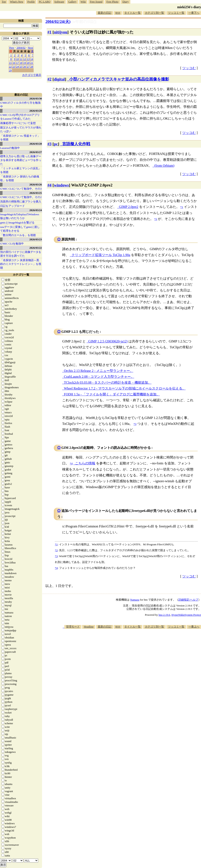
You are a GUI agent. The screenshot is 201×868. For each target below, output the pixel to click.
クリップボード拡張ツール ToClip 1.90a (101, 255)
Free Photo (112, 2)
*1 (56, 544)
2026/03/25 (36, 193)
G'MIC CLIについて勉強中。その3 (21, 189)
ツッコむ (189, 68)
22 (10, 67)
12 (25, 59)
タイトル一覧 (132, 13)
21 (32, 63)
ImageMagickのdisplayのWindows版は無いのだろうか (20, 216)
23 (14, 67)
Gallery (72, 2)
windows (61, 185)
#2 (50, 79)
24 (18, 67)
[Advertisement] (145, 662)
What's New (17, 2)
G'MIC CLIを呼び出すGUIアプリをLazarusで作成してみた (20, 117)
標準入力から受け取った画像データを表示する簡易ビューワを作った (21, 160)
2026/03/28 (36, 144)
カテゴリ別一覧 (154, 13)
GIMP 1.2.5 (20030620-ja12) (108, 341)
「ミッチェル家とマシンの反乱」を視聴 (21, 170)
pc (56, 144)
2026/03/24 (36, 210)
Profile (31, 2)
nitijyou (61, 32)
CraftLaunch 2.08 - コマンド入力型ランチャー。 (99, 377)
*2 (56, 550)
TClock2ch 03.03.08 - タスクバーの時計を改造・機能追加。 (108, 382)
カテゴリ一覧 (21, 275)
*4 (56, 568)
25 (21, 67)
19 (25, 63)
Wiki (83, 2)
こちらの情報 (85, 463)
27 (28, 67)
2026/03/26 (36, 184)
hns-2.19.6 (164, 615)
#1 (50, 32)
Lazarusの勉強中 (10, 148)
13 (28, 59)
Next (30, 48)
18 (21, 63)
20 (28, 63)
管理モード (73, 627)
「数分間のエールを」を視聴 (18, 235)
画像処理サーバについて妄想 (18, 123)
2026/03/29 (36, 111)
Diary (126, 2)
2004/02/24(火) (58, 22)
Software (59, 2)
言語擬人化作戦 (76, 144)
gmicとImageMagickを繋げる (17, 223)
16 (14, 63)
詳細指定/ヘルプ (188, 600)
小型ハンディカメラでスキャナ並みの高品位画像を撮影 (119, 79)
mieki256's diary (189, 7)
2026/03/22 (36, 248)
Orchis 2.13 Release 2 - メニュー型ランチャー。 (99, 371)
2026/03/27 (36, 152)
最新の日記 (105, 13)
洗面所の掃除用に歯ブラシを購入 (21, 201)
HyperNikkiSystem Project (186, 615)
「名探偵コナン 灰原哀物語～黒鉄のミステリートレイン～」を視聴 (21, 264)
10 (18, 59)
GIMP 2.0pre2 (129, 207)
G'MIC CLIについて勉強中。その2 (21, 197)
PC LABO (45, 2)
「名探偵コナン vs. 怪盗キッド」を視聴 (20, 138)
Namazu (135, 600)
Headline (89, 627)
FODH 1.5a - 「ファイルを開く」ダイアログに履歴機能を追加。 (112, 394)
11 (21, 59)
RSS (118, 13)
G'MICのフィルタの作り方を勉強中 (20, 105)
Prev (12, 48)
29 (10, 70)
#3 (50, 144)
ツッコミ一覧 (176, 13)
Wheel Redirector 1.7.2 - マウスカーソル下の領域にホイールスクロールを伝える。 (125, 388)
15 (10, 63)
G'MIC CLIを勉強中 (12, 244)
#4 (50, 185)
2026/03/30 (36, 98)
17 (18, 63)
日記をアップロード (13, 206)
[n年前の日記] (84, 22)
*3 (56, 556)
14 (32, 59)
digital (59, 79)
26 (25, 67)
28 (32, 67)
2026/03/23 (36, 239)
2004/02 (21, 48)
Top (4, 2)
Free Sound (96, 2)
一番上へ (194, 627)
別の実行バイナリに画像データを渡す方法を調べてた (21, 254)
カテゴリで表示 (32, 75)
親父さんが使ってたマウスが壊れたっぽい (21, 129)
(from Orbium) (164, 166)
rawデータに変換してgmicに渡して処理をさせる (20, 229)
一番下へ (194, 13)
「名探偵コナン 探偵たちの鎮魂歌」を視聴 (20, 178)
